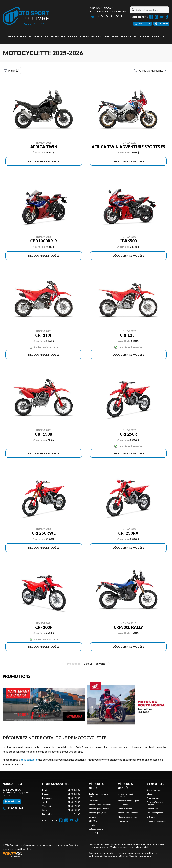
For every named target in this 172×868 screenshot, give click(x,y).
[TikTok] (167, 17)
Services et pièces (124, 36)
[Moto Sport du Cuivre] (26, 16)
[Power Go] (40, 855)
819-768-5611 (106, 16)
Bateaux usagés (125, 809)
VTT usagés (123, 805)
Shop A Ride (26, 849)
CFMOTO (93, 821)
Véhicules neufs (20, 36)
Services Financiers (75, 36)
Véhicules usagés (46, 36)
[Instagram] (157, 17)
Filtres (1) (12, 70)
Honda (92, 825)
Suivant (103, 664)
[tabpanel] (61, 802)
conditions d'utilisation (118, 856)
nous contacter (29, 760)
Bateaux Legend (96, 829)
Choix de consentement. (140, 856)
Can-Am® (93, 801)
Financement (124, 821)
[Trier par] (151, 70)
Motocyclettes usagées (128, 801)
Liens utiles (156, 784)
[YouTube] (162, 17)
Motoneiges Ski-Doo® (99, 809)
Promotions (100, 36)
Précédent (70, 664)
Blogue (150, 794)
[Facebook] (151, 17)
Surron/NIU (94, 833)
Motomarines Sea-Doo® (100, 805)
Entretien (151, 817)
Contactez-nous (151, 36)
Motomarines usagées (128, 813)
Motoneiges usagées (127, 817)
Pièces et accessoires (157, 821)
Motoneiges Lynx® (97, 813)
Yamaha (92, 817)
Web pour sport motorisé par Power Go (60, 845)
